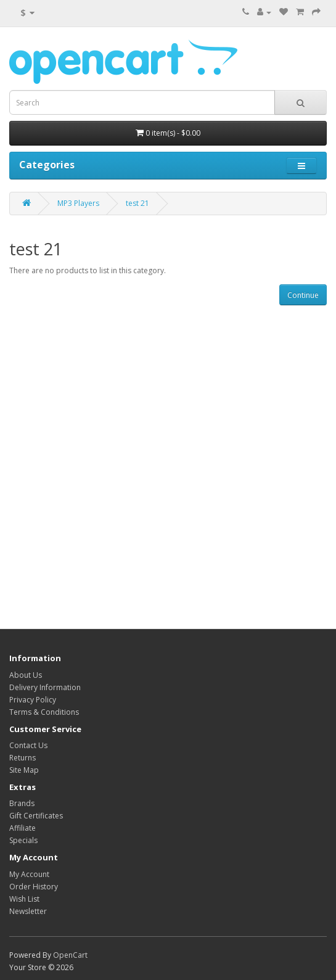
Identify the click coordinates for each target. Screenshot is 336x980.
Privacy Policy (33, 700)
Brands (22, 803)
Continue (303, 295)
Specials (23, 840)
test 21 (137, 203)
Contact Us (28, 745)
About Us (26, 675)
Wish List (24, 899)
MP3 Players (78, 203)
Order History (34, 887)
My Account (29, 874)
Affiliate (23, 828)
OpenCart (70, 955)
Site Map (24, 770)
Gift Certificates (36, 816)
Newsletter (28, 911)
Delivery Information (45, 687)
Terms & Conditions (44, 712)
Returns (23, 758)
